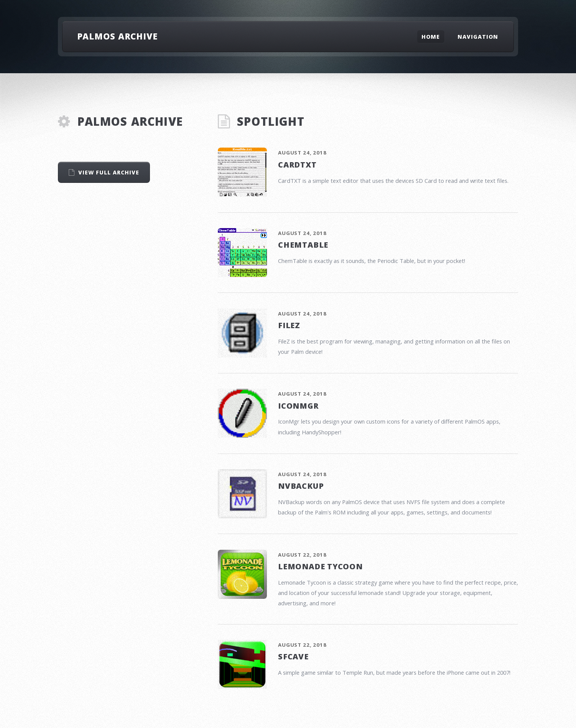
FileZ (289, 325)
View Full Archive (109, 172)
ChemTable (303, 245)
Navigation (478, 37)
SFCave (293, 657)
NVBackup (301, 486)
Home (431, 37)
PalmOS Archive (118, 36)
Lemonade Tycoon (320, 566)
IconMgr (298, 406)
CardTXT (297, 165)
